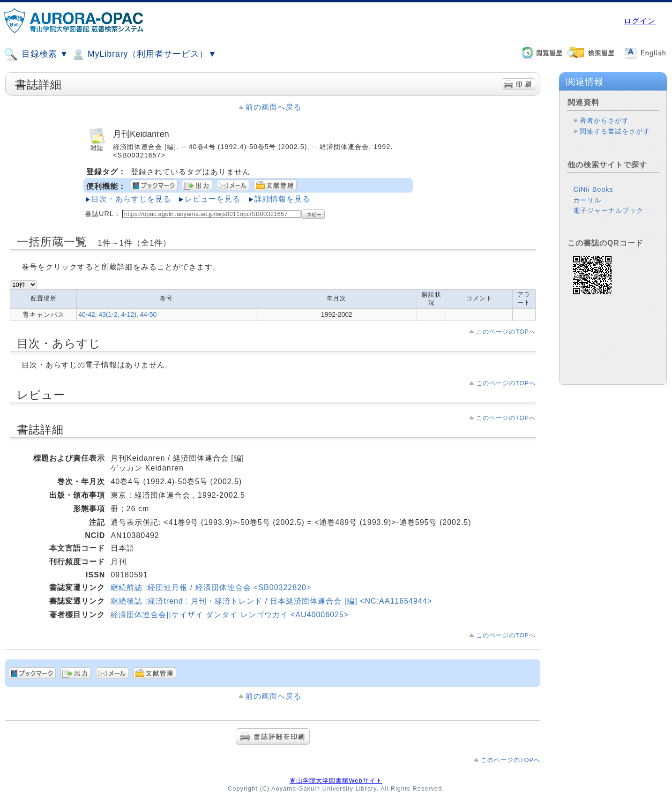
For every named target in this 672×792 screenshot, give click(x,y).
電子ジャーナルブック (608, 210)
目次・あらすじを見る (131, 199)
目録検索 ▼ (36, 54)
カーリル (587, 200)
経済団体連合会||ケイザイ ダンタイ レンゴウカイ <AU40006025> (230, 615)
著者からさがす (604, 120)
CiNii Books (593, 189)
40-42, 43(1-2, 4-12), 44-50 (117, 314)
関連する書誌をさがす (615, 131)
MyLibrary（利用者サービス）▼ (144, 54)
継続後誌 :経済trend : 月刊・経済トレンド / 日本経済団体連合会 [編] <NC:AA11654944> (271, 601)
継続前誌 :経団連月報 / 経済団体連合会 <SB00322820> (211, 587)
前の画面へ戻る (273, 107)
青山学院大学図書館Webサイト (336, 781)
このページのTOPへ (506, 332)
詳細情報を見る (282, 199)
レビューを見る (213, 199)
